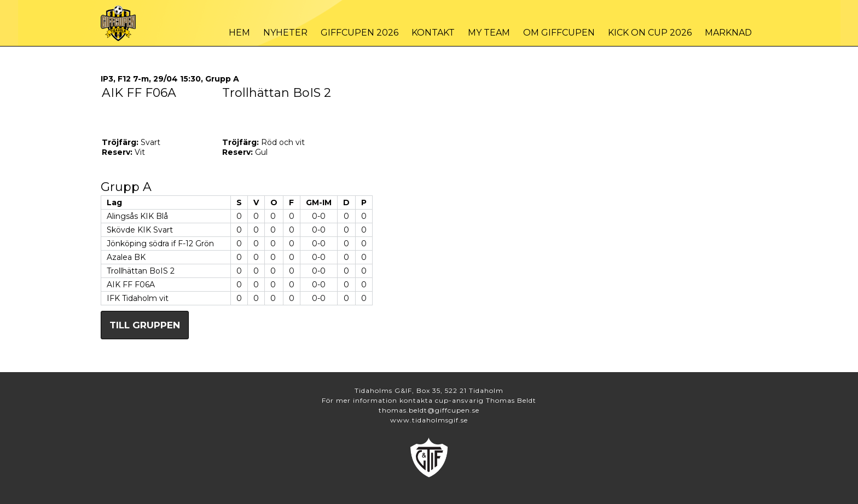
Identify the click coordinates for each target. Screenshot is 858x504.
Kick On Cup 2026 (650, 33)
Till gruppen (145, 325)
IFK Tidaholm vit (138, 298)
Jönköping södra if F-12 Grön (160, 244)
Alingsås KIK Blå (137, 216)
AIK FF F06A (131, 285)
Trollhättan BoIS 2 (141, 271)
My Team (489, 33)
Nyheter (285, 33)
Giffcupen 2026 (360, 33)
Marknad (728, 33)
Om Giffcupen (559, 33)
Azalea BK (126, 257)
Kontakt (433, 33)
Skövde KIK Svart (140, 230)
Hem (239, 33)
